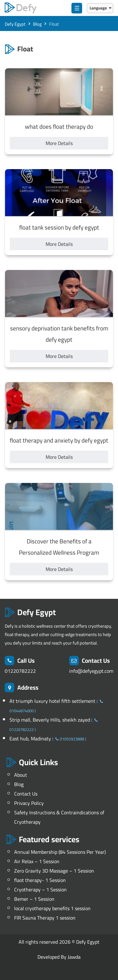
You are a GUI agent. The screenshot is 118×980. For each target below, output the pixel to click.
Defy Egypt (88, 942)
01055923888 (69, 739)
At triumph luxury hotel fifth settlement (53, 701)
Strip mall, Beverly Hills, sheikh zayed (50, 720)
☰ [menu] (77, 8)
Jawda (74, 957)
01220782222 (20, 671)
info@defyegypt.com (91, 671)
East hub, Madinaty (31, 739)
